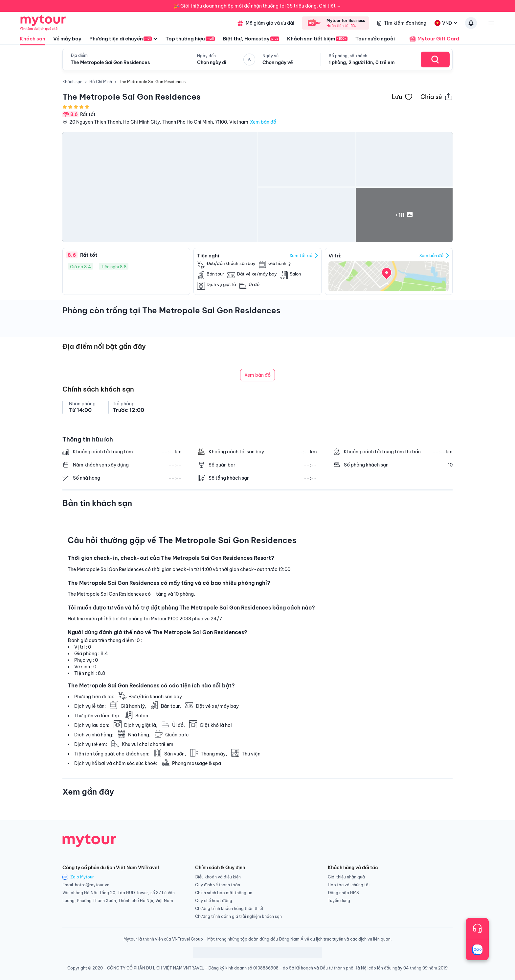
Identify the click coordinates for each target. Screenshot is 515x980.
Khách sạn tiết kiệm (317, 39)
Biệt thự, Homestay (251, 39)
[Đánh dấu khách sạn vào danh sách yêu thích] (402, 97)
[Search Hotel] (435, 60)
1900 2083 (179, 619)
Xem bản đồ (263, 122)
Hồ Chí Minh (101, 82)
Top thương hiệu (190, 39)
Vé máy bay (67, 39)
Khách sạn (33, 40)
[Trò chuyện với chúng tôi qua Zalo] (477, 950)
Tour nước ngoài (375, 39)
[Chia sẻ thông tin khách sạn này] (437, 97)
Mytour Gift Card (431, 39)
